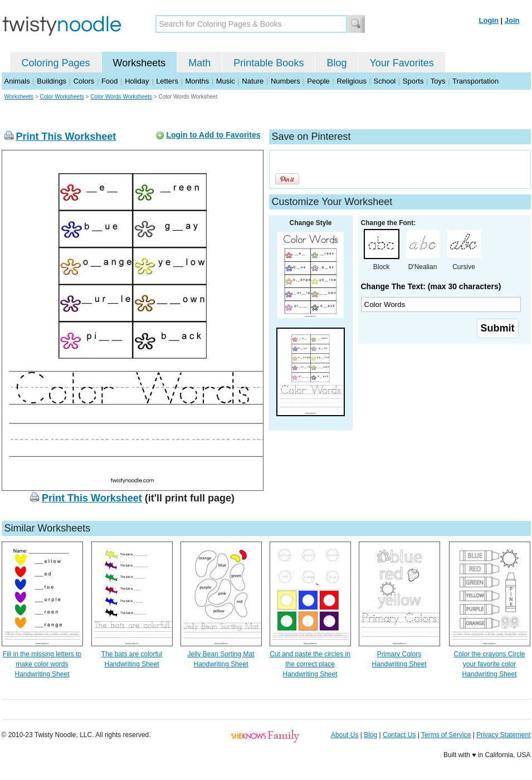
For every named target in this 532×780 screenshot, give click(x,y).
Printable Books (269, 63)
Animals (17, 81)
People (318, 81)
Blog (336, 63)
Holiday (137, 81)
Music (226, 81)
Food (110, 81)
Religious (351, 81)
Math (199, 63)
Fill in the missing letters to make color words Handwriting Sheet (42, 664)
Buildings (52, 81)
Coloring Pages (56, 63)
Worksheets (140, 63)
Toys (438, 81)
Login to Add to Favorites (213, 135)
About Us (345, 735)
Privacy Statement (503, 735)
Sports (413, 81)
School (385, 81)
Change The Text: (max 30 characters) (431, 286)
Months (197, 81)
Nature (253, 81)
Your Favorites (401, 63)
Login (489, 20)
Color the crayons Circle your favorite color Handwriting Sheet (489, 664)
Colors (84, 81)
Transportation (475, 81)
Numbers (285, 81)
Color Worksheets (62, 97)
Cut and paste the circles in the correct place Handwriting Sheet (310, 664)
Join (512, 20)
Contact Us (399, 735)
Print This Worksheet (66, 136)
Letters (167, 81)
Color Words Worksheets (121, 97)
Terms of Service (446, 735)
